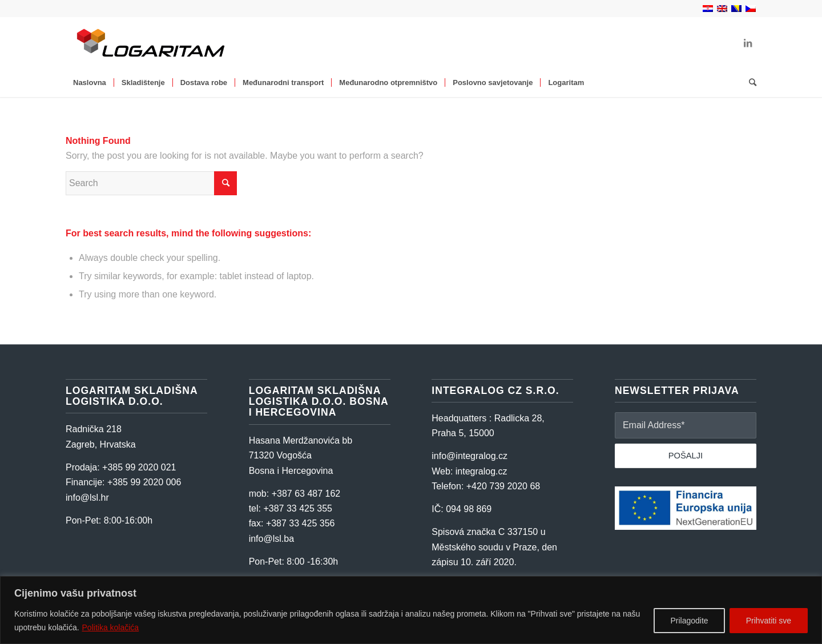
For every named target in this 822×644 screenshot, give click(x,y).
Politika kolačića (111, 627)
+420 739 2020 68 (503, 486)
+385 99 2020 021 (139, 467)
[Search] (749, 83)
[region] (411, 610)
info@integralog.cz (470, 456)
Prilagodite (689, 621)
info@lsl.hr (87, 498)
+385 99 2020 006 (144, 482)
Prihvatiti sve (769, 621)
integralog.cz (481, 471)
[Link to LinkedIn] (748, 43)
